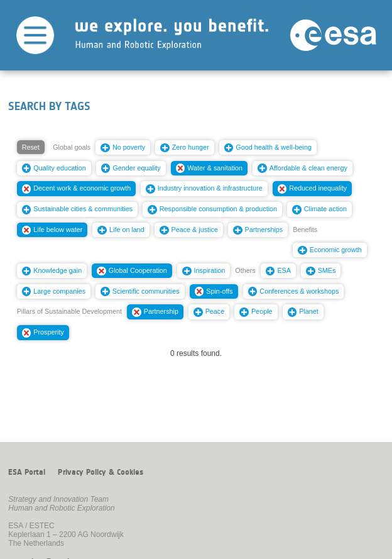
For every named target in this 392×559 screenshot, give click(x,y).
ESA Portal (27, 472)
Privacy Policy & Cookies (101, 472)
